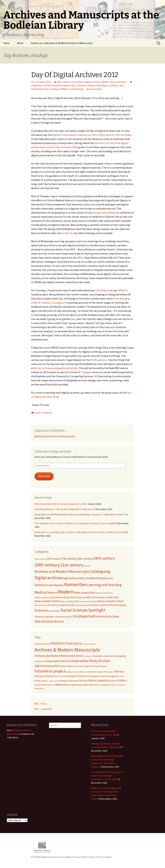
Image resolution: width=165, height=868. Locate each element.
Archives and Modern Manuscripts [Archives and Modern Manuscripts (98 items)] (62, 571)
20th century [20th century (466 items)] (47, 565)
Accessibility (65, 857)
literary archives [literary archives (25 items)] (44, 676)
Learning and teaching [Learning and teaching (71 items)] (104, 585)
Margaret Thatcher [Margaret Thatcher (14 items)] (77, 676)
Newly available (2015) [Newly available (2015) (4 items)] (104, 593)
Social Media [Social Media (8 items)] (54, 611)
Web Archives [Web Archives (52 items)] (44, 621)
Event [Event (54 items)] (101, 578)
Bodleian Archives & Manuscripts (56, 436)
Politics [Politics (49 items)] (122, 680)
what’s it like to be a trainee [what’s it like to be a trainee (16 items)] (96, 685)
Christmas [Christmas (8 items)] (88, 656)
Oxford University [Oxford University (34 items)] (98, 680)
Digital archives (92, 82)
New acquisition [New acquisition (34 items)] (85, 592)
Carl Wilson (103, 290)
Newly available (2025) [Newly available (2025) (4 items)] (83, 605)
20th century (63, 82)
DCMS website (98, 360)
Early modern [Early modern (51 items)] (87, 578)
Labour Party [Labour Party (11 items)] (103, 672)
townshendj (95, 89)
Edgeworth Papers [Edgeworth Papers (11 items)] (92, 666)
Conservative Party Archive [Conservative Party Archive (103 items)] (89, 661)
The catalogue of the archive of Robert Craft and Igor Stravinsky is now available (75, 523)
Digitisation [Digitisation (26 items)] (70, 578)
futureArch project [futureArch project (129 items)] (50, 671)
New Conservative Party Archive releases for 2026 (60, 504)
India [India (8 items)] (75, 672)
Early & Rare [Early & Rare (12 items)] (79, 666)
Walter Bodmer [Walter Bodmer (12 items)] (48, 685)
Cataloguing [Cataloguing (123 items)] (100, 571)
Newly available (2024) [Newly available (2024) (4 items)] (43, 605)
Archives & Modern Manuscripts (59, 85)
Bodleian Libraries (48, 857)
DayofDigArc (103, 85)
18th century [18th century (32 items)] (85, 559)
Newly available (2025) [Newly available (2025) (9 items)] (102, 605)
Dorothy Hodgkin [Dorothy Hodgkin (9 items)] (66, 666)
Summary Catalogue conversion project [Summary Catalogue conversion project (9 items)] (53, 617)
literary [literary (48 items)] (119, 671)
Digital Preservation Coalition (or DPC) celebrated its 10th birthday (92, 135)
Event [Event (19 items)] (110, 578)
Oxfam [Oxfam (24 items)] (83, 681)
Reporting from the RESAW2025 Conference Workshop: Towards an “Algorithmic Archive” (80, 514)
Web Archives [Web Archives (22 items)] (62, 685)
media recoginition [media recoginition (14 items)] (110, 676)
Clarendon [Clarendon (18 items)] (98, 656)
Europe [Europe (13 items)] (103, 666)
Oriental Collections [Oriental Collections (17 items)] (69, 681)
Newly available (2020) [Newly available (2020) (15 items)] (47, 601)
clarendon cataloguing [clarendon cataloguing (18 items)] (115, 656)
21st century (77, 82)
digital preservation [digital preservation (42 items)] (47, 666)
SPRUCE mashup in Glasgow (47, 303)
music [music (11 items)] (122, 676)
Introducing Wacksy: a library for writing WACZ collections (64, 509)
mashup (55, 89)
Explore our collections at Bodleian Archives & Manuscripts (62, 43)
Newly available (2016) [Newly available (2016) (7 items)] (45, 597)
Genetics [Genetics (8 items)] (69, 672)
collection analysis (86, 85)
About (20, 43)
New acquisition (118, 82)
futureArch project (41, 89)
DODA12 (114, 85)
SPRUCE (64, 89)
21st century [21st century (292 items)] (72, 565)
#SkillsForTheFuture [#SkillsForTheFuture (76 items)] (66, 643)
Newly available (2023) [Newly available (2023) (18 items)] (110, 601)
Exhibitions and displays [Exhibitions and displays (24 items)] (49, 585)
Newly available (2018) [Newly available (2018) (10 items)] (87, 597)
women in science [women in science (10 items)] (117, 685)
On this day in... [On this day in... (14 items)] (42, 681)
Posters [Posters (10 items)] (38, 685)
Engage (86, 372)
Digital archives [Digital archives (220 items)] (48, 578)
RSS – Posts (41, 704)
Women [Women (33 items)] (59, 621)
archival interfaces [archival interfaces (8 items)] (89, 644)
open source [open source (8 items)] (54, 681)
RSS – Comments (43, 709)
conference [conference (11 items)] (39, 661)
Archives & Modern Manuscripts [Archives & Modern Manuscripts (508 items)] (67, 650)
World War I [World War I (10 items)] (39, 689)
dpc (122, 85)
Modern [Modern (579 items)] (66, 592)
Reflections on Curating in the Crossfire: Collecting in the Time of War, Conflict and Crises (80, 532)
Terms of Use (95, 857)
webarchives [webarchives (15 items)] (76, 685)
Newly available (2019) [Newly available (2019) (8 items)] (109, 597)
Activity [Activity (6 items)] (87, 566)
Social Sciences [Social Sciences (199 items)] (74, 610)
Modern (105, 82)
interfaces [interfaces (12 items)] (82, 672)
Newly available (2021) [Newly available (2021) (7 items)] (69, 601)
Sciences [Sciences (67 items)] (41, 610)
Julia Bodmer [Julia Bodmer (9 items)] (92, 672)
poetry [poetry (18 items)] (113, 681)
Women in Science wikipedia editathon (55, 368)
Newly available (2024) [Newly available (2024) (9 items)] (63, 605)
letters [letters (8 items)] (111, 672)
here (73, 319)
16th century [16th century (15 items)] (53, 559)
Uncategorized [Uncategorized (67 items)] (84, 616)
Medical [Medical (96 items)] (41, 592)
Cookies (108, 857)
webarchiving (76, 89)
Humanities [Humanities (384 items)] (75, 584)
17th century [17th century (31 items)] (69, 559)
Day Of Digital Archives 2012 (75, 75)
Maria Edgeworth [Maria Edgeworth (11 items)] (93, 676)
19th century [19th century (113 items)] (104, 558)
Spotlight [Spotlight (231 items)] (97, 610)
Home (7, 43)
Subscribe (44, 476)
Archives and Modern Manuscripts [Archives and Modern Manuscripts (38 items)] (55, 656)
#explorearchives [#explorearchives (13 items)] (42, 644)
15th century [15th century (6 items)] (40, 559)
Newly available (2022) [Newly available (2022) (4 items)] (88, 601)
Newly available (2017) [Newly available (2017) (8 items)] (65, 597)
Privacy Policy (80, 857)
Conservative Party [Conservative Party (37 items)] (56, 661)
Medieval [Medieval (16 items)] (53, 593)
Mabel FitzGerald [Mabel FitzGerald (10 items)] (61, 676)
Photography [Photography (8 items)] (120, 605)
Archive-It (67, 233)
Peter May (119, 298)
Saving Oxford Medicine (106, 213)
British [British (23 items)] (80, 656)
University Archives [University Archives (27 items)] (107, 616)
